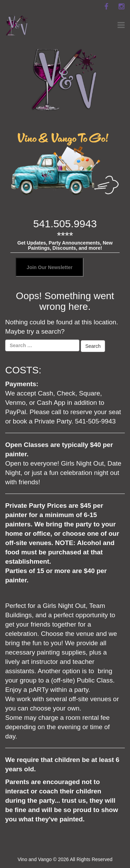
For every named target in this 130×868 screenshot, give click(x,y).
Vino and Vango (35, 859)
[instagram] (121, 7)
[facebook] (106, 7)
